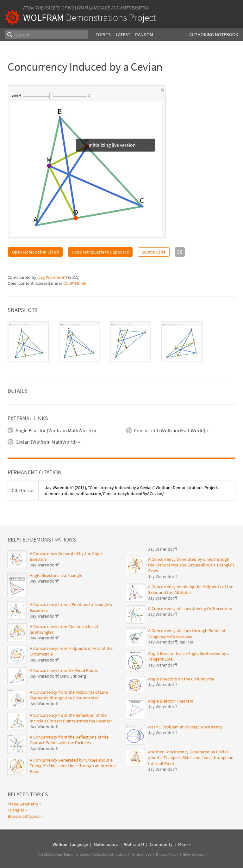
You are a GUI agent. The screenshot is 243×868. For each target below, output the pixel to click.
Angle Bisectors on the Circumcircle (181, 679)
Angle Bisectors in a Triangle (56, 575)
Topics (103, 35)
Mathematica (134, 8)
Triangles (16, 810)
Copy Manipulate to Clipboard (100, 252)
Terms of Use (141, 854)
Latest (123, 35)
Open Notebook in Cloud (35, 252)
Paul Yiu (186, 642)
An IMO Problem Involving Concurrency (185, 727)
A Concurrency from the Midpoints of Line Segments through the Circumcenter (69, 695)
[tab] (28, 342)
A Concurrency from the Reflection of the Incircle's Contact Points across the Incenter (71, 718)
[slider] (55, 96)
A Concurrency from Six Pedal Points (64, 670)
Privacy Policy (167, 854)
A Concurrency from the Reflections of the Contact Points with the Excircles (69, 740)
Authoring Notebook (214, 35)
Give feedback (194, 854)
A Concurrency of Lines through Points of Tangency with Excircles (187, 633)
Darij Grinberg (73, 676)
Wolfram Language (89, 8)
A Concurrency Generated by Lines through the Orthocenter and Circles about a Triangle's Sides (191, 565)
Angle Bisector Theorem (171, 701)
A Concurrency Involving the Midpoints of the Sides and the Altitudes (191, 590)
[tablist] (121, 342)
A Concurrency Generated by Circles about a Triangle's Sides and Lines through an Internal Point (73, 766)
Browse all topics (24, 816)
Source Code (154, 252)
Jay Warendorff (53, 277)
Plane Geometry (23, 804)
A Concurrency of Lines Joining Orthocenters (190, 608)
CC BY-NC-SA (75, 283)
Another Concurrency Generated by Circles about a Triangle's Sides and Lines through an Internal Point (191, 757)
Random (144, 35)
